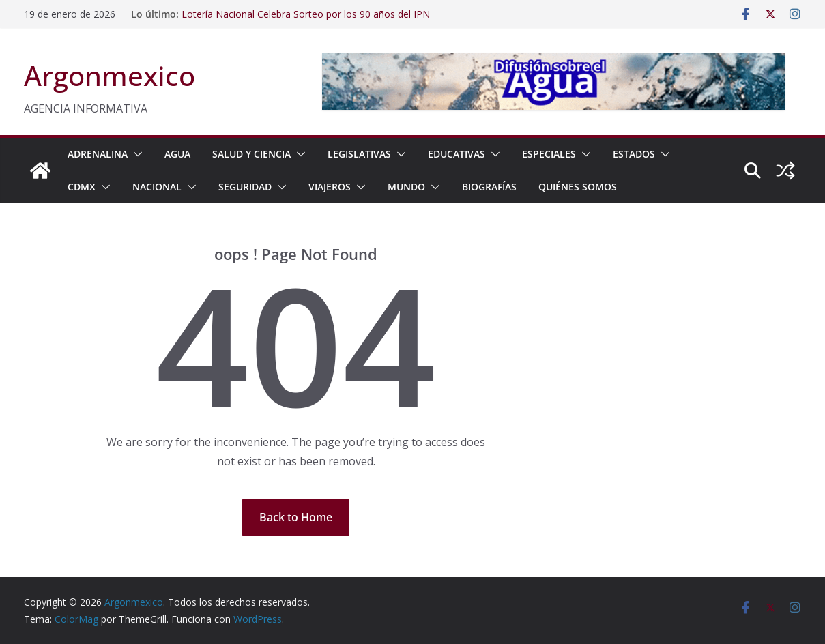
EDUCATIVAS (457, 154)
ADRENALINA (98, 154)
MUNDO (406, 187)
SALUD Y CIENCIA (251, 154)
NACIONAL (157, 187)
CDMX (82, 187)
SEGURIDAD (245, 187)
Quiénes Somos (578, 187)
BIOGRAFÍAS (489, 187)
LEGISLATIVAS (359, 154)
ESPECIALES (549, 154)
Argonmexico (110, 75)
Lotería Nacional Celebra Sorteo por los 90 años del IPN (306, 14)
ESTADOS (634, 154)
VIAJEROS (330, 187)
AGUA (177, 154)
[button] (135, 154)
